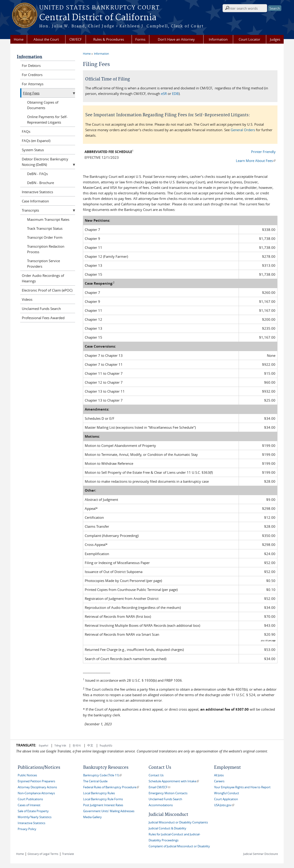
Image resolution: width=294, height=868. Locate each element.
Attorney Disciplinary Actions (37, 787)
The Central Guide (95, 781)
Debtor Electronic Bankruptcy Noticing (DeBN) (45, 162)
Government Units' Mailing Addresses (109, 811)
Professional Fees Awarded (43, 318)
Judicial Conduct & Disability (167, 828)
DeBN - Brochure (41, 183)
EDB (175, 94)
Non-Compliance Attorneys (36, 793)
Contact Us (156, 775)
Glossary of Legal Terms (43, 854)
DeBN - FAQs (37, 174)
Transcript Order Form (45, 237)
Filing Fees (31, 93)
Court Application (226, 799)
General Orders (243, 130)
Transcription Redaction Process (46, 249)
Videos (27, 299)
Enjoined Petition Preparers (36, 781)
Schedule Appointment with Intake (174, 781)
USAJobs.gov (224, 805)
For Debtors (31, 65)
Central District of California (98, 18)
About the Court (46, 39)
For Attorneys (33, 84)
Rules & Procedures (109, 39)
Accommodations (161, 805)
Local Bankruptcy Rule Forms (103, 799)
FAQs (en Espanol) (36, 141)
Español (44, 745)
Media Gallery (92, 817)
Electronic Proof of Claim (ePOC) (47, 290)
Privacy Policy (27, 829)
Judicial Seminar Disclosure (261, 854)
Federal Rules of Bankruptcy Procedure (111, 787)
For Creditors (32, 75)
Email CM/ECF (159, 787)
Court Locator (249, 39)
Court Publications (30, 799)
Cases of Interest (29, 805)
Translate (68, 854)
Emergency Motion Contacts (168, 793)
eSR (164, 94)
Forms (140, 39)
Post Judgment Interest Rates (103, 805)
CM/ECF (76, 39)
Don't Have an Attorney (176, 39)
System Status (33, 150)
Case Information (35, 201)
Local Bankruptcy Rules (99, 793)
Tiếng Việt (60, 745)
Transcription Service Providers (44, 264)
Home (19, 39)
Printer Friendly (263, 152)
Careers (219, 781)
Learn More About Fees (256, 161)
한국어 (77, 745)
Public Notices (27, 775)
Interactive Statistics (37, 192)
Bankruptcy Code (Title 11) (102, 775)
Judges (275, 39)
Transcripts (30, 210)
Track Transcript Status (45, 228)
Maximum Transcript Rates (48, 219)
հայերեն (106, 745)
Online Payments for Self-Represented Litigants (47, 119)
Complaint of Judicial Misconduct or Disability (179, 846)
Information (218, 39)
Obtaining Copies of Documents (43, 105)
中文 (90, 745)
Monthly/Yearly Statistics (35, 817)
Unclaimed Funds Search (41, 309)
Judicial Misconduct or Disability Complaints (178, 822)
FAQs (26, 131)
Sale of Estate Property (33, 811)
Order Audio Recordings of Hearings (43, 278)
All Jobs (219, 775)
